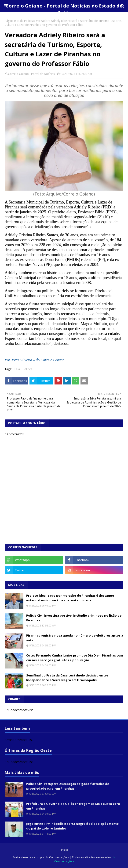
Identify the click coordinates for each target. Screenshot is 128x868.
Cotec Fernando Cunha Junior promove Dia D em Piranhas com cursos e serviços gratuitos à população (75, 658)
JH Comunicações (57, 857)
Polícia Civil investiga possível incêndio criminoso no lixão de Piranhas (74, 618)
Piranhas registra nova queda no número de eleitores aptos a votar (75, 638)
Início (65, 850)
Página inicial (13, 21)
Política (29, 21)
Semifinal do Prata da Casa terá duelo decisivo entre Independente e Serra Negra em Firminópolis (67, 678)
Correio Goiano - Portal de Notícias (31, 74)
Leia (17, 369)
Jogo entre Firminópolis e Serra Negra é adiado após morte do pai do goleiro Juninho (72, 826)
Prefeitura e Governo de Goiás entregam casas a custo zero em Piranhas (73, 806)
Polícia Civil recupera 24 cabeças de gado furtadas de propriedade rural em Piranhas (68, 786)
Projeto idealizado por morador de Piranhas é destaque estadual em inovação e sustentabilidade (70, 598)
